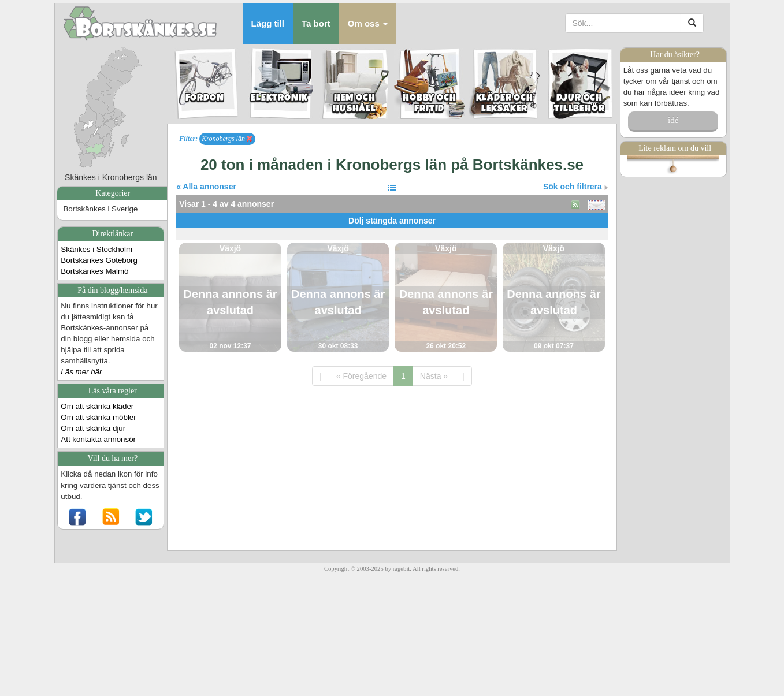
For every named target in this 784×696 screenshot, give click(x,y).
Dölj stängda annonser (392, 221)
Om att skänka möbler (98, 417)
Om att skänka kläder (97, 406)
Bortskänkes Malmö (94, 271)
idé (673, 120)
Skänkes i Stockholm (96, 249)
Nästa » (434, 376)
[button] (368, 24)
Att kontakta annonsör (98, 439)
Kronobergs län (227, 139)
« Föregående (361, 376)
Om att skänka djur (93, 428)
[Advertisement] (392, 232)
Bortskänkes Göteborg (99, 260)
